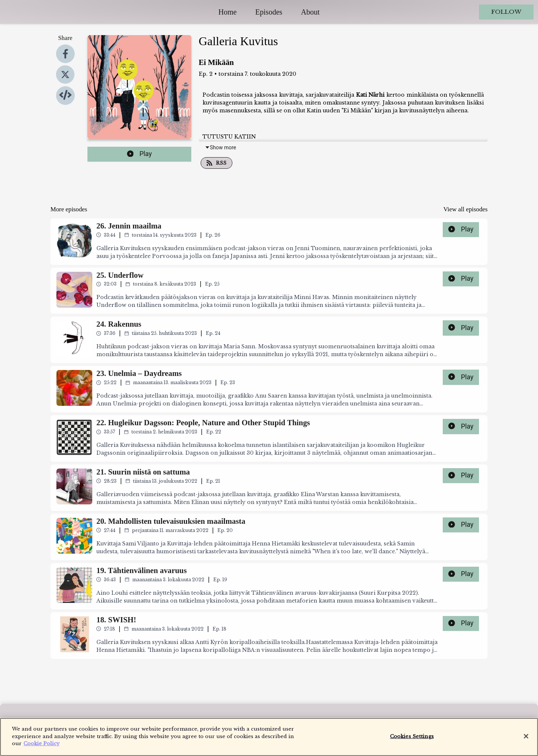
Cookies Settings (412, 740)
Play (140, 154)
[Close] (526, 740)
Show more (220, 147)
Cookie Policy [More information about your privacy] (41, 747)
